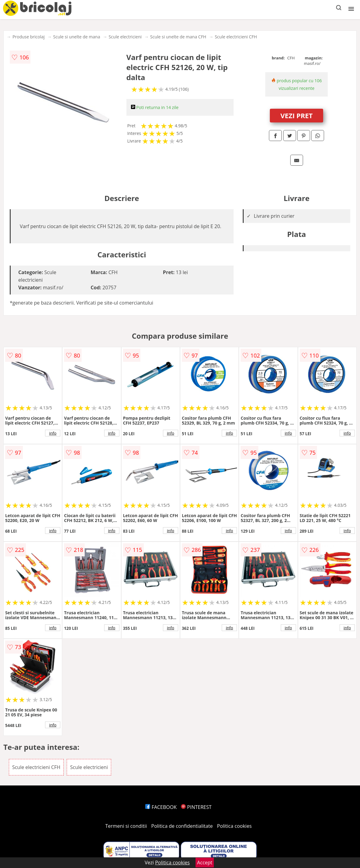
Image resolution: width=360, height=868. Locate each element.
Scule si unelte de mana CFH (178, 37)
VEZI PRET (297, 115)
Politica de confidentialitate (182, 826)
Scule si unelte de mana (77, 37)
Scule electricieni (125, 37)
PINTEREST (196, 807)
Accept (205, 863)
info (53, 433)
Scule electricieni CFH (236, 37)
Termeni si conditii (126, 826)
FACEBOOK (161, 807)
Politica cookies (235, 826)
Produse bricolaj (29, 37)
